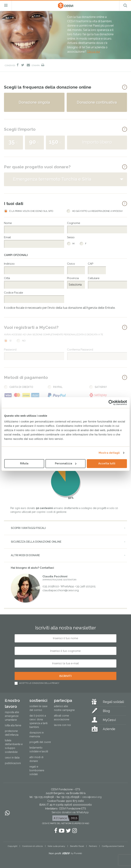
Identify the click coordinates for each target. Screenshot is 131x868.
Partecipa (63, 700)
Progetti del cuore (40, 742)
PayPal (58, 387)
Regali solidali (113, 702)
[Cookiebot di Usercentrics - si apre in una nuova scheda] (111, 403)
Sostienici (38, 700)
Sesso (71, 237)
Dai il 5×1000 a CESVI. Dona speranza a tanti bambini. (38, 721)
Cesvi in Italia (12, 758)
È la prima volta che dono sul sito (31, 211)
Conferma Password (80, 350)
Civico (71, 264)
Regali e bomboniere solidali (37, 770)
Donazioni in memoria (37, 735)
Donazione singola (34, 102)
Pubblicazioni (13, 763)
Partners (93, 846)
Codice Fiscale (13, 293)
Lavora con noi (62, 725)
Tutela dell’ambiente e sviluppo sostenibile (14, 746)
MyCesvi (109, 720)
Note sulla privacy (56, 846)
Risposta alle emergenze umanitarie (12, 716)
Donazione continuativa (97, 102)
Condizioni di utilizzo (33, 846)
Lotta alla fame (13, 725)
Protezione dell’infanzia (12, 733)
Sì (10, 341)
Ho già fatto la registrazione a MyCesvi (97, 211)
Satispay (101, 387)
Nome (8, 223)
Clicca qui (93, 52)
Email (7, 237)
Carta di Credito (21, 387)
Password (10, 350)
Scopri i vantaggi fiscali (28, 528)
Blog (106, 711)
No (24, 341)
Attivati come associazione (62, 718)
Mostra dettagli (109, 453)
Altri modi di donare (25, 555)
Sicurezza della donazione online (36, 542)
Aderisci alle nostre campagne (64, 708)
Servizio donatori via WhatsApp (70, 812)
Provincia (73, 278)
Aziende (109, 729)
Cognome (74, 223)
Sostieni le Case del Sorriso (38, 708)
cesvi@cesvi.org (92, 797)
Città (7, 278)
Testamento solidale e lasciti (39, 750)
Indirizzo (9, 264)
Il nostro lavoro (12, 703)
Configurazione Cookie (113, 846)
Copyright (13, 846)
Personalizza (66, 463)
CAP (91, 264)
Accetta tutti (107, 463)
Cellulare (94, 278)
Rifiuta (24, 463)
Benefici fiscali (77, 846)
